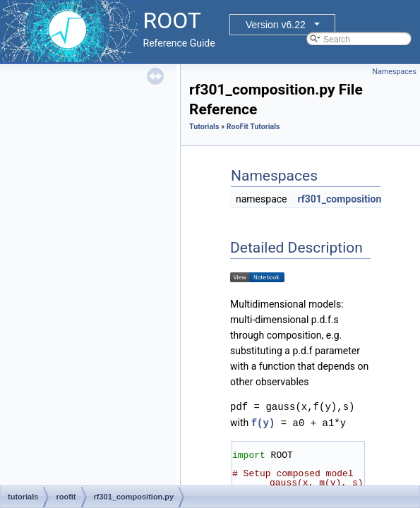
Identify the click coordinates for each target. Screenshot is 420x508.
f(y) (263, 422)
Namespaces (395, 72)
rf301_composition (339, 199)
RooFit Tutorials (253, 127)
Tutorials (204, 127)
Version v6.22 (276, 25)
